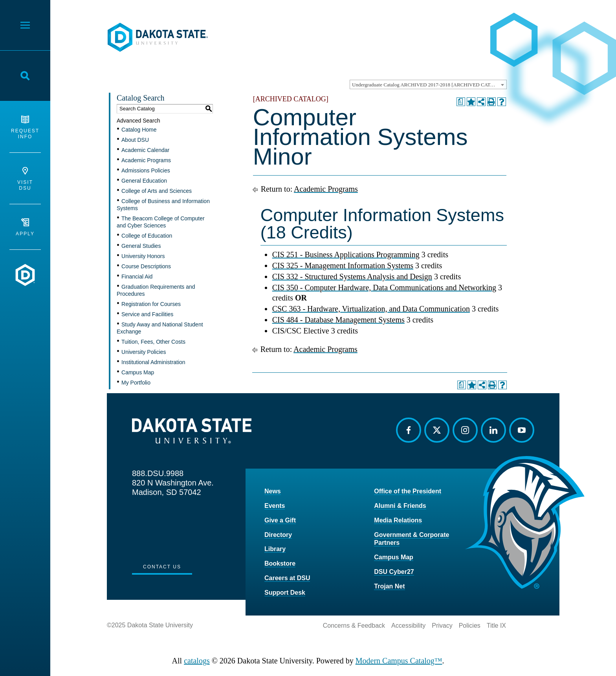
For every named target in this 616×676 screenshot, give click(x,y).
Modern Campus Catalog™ (399, 661)
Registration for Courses (151, 304)
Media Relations (398, 520)
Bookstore (280, 563)
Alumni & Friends (400, 506)
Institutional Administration (153, 362)
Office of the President (408, 491)
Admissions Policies (146, 170)
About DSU (135, 140)
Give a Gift (280, 520)
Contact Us (162, 567)
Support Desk (285, 593)
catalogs (197, 661)
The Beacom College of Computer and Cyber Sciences (161, 222)
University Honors (143, 256)
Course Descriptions (146, 266)
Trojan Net (389, 586)
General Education (144, 181)
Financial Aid (137, 277)
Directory (278, 535)
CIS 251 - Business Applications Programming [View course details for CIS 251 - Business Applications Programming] (346, 255)
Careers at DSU (287, 578)
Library (275, 549)
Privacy (442, 626)
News (273, 491)
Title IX (496, 626)
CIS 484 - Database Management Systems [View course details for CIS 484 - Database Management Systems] (338, 320)
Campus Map (138, 372)
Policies (470, 626)
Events (275, 506)
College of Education (147, 236)
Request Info (25, 127)
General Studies (141, 246)
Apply (25, 227)
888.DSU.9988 (158, 473)
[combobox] (428, 84)
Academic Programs (146, 160)
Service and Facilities (147, 314)
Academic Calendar (145, 150)
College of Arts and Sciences (157, 191)
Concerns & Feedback (354, 626)
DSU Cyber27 (394, 572)
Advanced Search (138, 121)
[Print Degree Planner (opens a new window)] (461, 102)
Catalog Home (139, 130)
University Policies (144, 352)
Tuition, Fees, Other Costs (153, 342)
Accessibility (408, 626)
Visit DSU (25, 179)
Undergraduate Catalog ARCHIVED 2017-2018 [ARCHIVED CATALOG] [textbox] (429, 85)
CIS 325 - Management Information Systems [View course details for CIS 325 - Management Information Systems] (343, 266)
